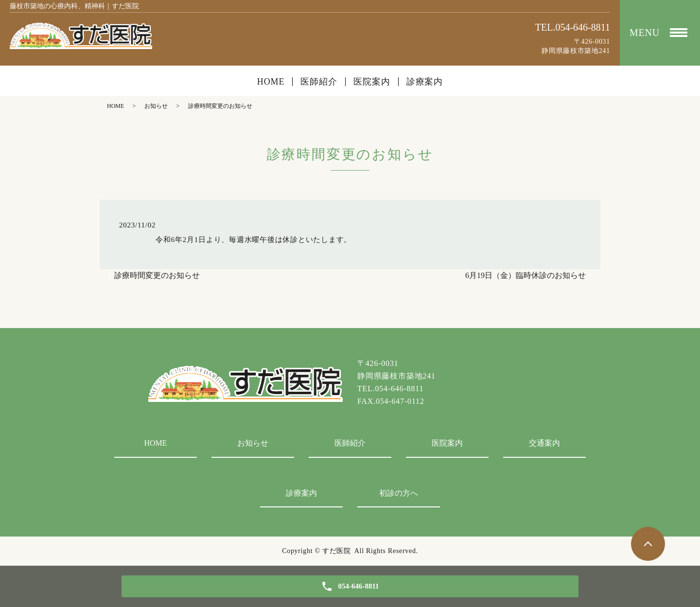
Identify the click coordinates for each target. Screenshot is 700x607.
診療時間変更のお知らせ (157, 275)
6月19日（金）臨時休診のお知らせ (525, 275)
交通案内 (544, 443)
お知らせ (156, 106)
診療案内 (425, 82)
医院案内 (372, 82)
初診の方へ (399, 493)
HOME (271, 82)
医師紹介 (319, 82)
